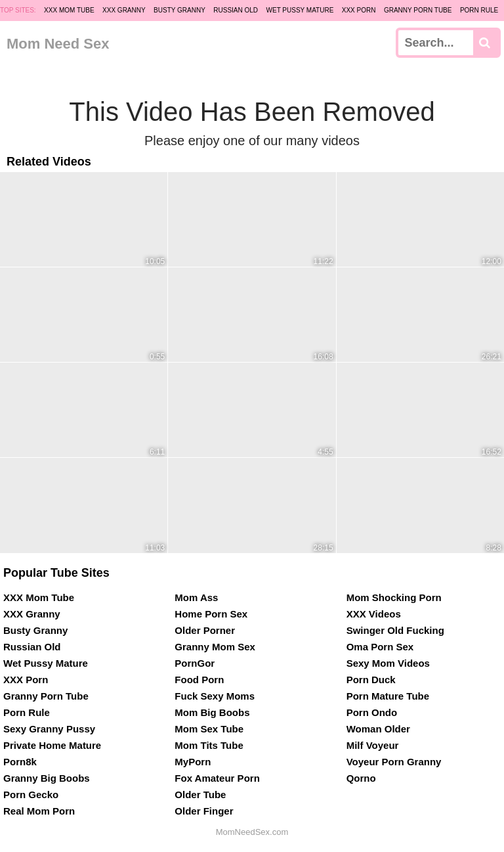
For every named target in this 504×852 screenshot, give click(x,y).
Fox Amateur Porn (217, 778)
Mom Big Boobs (212, 712)
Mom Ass (196, 597)
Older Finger (204, 811)
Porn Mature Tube (388, 696)
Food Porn (199, 680)
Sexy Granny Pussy (49, 729)
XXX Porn (359, 10)
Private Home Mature (52, 745)
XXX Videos (374, 614)
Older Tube (200, 795)
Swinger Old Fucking (395, 630)
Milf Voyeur (373, 745)
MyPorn (193, 762)
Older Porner (205, 630)
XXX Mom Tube (69, 10)
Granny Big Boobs (47, 778)
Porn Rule (479, 10)
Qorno (361, 778)
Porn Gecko (31, 795)
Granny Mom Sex (215, 647)
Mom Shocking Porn (394, 597)
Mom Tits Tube (209, 745)
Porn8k (20, 762)
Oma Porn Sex (380, 647)
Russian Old (236, 10)
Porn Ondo (372, 712)
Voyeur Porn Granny (394, 762)
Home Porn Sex (211, 614)
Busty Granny (179, 10)
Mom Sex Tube (209, 729)
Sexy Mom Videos (388, 663)
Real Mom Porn (39, 811)
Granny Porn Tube (418, 10)
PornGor (195, 663)
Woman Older (378, 729)
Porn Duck (371, 680)
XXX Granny (124, 10)
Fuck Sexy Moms (215, 696)
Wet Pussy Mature (300, 10)
